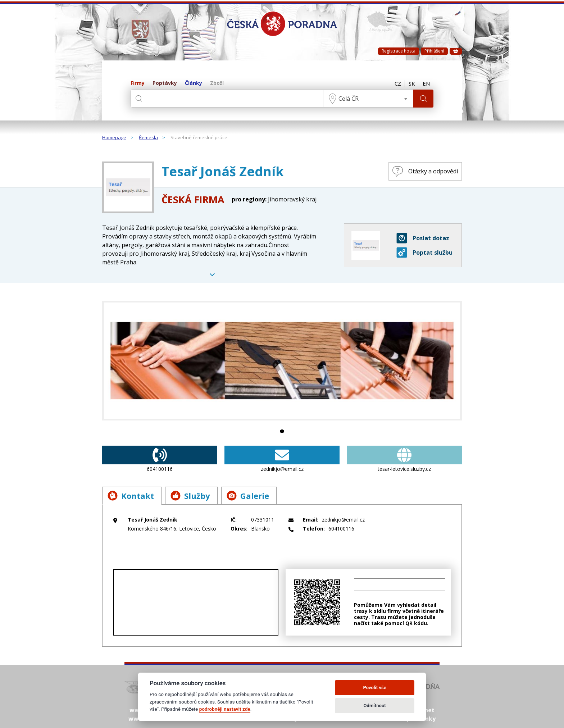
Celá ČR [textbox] (349, 99)
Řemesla (148, 138)
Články (194, 83)
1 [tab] (282, 431)
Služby (190, 496)
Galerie (248, 496)
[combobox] (368, 99)
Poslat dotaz (423, 238)
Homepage (114, 138)
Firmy (138, 83)
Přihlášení (434, 51)
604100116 (160, 459)
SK (412, 83)
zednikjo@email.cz (282, 459)
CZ (398, 83)
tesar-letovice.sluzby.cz (404, 459)
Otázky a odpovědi (425, 171)
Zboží (217, 83)
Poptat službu (424, 252)
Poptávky (165, 83)
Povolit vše (374, 688)
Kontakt (131, 496)
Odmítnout (375, 706)
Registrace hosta (399, 51)
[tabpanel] (282, 361)
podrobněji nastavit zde (225, 709)
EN (426, 83)
